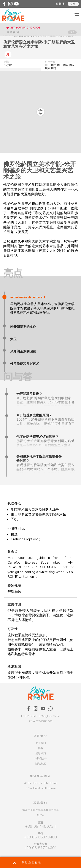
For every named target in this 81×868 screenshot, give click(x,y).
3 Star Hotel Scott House (41, 788)
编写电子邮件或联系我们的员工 (41, 810)
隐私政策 (41, 764)
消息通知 (41, 753)
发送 (73, 32)
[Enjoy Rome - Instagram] (10, 4)
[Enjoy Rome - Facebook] (4, 4)
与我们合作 (41, 758)
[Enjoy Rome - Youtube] (16, 4)
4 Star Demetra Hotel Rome (41, 783)
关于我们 (41, 743)
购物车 (61, 4)
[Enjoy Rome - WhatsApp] (51, 709)
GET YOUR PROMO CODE (25, 28)
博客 (41, 748)
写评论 (41, 815)
